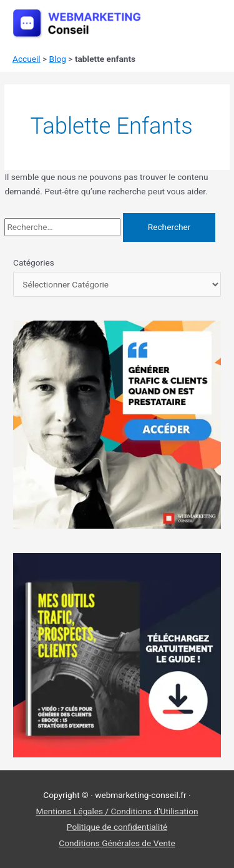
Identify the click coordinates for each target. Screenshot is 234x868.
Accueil (27, 59)
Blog (58, 59)
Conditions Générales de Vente (117, 843)
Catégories (34, 262)
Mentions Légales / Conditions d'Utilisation (117, 811)
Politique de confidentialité (117, 827)
